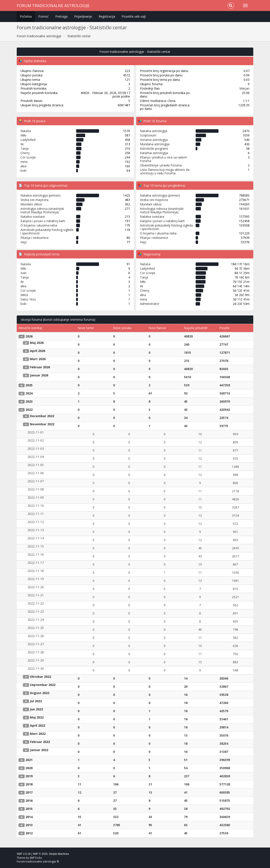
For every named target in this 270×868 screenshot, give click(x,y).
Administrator (150, 304)
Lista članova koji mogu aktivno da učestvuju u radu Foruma (165, 171)
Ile (22, 144)
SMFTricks (36, 858)
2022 (29, 410)
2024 (29, 393)
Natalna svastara (33, 217)
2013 (29, 825)
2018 (29, 784)
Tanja (25, 148)
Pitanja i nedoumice (35, 238)
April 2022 (38, 725)
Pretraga (61, 16)
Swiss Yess (28, 299)
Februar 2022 (40, 742)
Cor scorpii (28, 157)
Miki (23, 135)
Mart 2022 (38, 734)
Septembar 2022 (43, 685)
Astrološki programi (154, 148)
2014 (29, 817)
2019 (29, 776)
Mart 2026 (38, 359)
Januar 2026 (39, 375)
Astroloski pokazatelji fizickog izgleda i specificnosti (47, 231)
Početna (26, 16)
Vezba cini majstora (34, 200)
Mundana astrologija (155, 144)
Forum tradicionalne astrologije (53, 6)
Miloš (24, 295)
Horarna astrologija (154, 140)
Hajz (24, 242)
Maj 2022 (37, 717)
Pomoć (43, 16)
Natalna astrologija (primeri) (40, 195)
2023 (29, 401)
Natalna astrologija (154, 131)
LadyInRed (28, 140)
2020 (29, 768)
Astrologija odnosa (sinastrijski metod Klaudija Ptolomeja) (42, 210)
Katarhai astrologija (154, 153)
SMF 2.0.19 (24, 854)
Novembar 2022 (42, 424)
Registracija (107, 16)
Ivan (23, 273)
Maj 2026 (37, 343)
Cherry (25, 153)
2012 (29, 833)
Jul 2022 (36, 701)
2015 (29, 809)
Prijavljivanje (83, 16)
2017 (29, 792)
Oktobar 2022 (40, 677)
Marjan (244, 88)
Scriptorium (148, 135)
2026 (29, 336)
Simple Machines (59, 854)
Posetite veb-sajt (134, 16)
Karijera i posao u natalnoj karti (43, 221)
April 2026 (38, 351)
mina (24, 162)
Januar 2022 (39, 750)
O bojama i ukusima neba (39, 225)
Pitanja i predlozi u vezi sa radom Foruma (163, 159)
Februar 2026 (40, 367)
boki (23, 170)
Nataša (26, 131)
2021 (29, 760)
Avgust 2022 (40, 693)
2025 (29, 385)
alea (23, 166)
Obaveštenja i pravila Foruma (161, 165)
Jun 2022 (36, 709)
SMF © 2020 (40, 854)
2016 (29, 801)
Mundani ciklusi (31, 204)
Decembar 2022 (42, 416)
